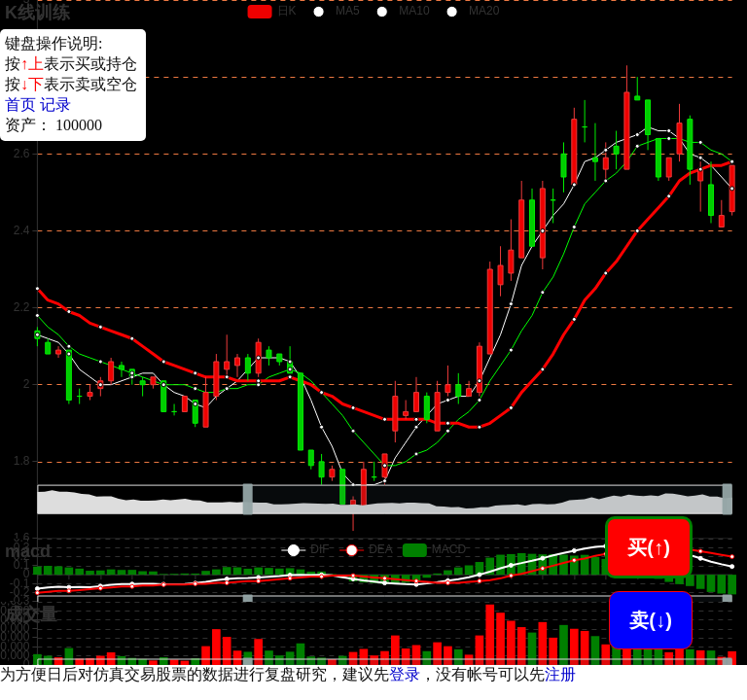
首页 (20, 105)
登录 (405, 674)
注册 (560, 674)
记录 (55, 105)
